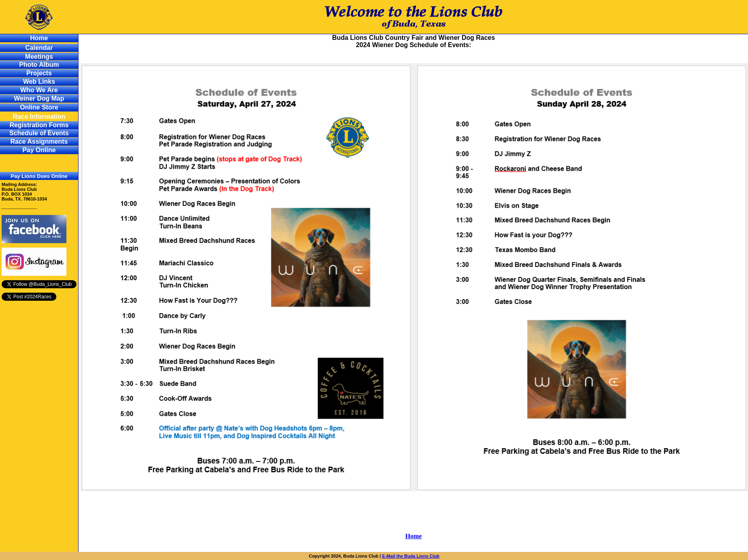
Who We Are (39, 90)
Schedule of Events (39, 133)
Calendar (39, 48)
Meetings (39, 57)
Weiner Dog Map (39, 98)
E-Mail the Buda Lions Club (411, 556)
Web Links (39, 82)
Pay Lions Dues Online (39, 176)
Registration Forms (39, 125)
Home (39, 38)
